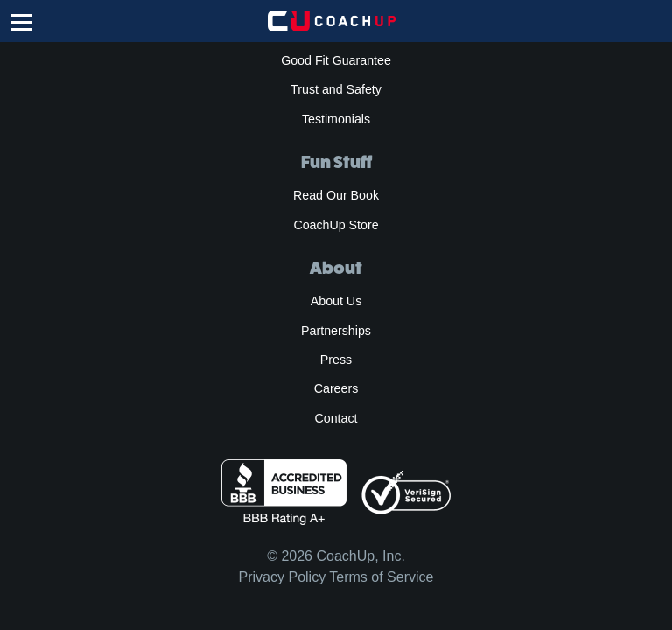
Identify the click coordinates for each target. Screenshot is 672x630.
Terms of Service (381, 577)
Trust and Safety (336, 89)
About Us (336, 301)
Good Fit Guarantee (336, 60)
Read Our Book (336, 195)
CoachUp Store (336, 225)
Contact (336, 418)
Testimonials (336, 119)
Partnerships (336, 331)
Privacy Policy (283, 577)
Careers (336, 388)
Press (336, 360)
